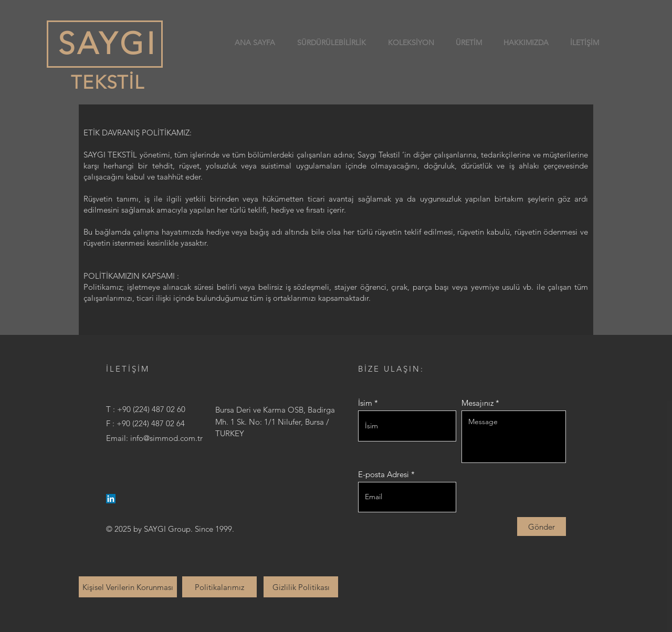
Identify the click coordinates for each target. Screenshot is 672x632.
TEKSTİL (105, 82)
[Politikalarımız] (219, 587)
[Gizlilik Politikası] (301, 587)
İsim (365, 403)
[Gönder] (542, 526)
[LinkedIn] (111, 499)
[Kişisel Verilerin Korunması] (128, 587)
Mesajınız (477, 403)
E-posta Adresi (384, 474)
